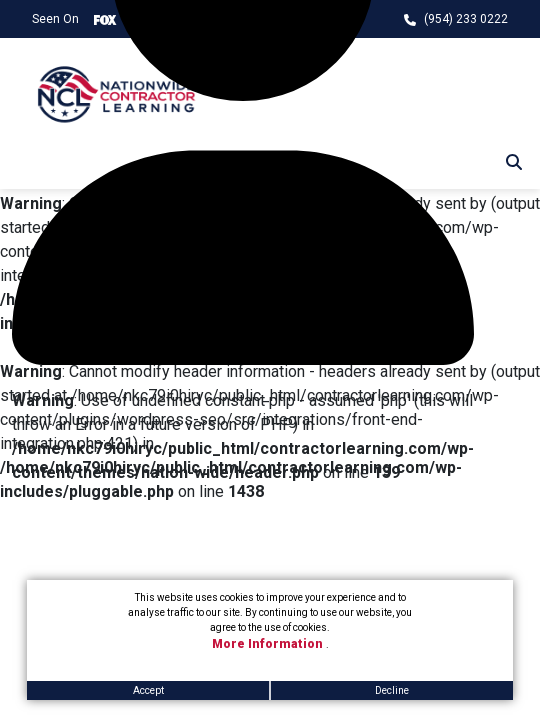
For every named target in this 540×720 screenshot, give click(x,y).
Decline (392, 690)
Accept (148, 690)
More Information (269, 644)
